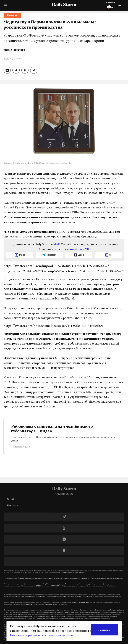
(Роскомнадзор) (117, 570)
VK (87, 249)
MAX (57, 244)
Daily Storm (64, 5)
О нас (11, 499)
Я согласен (105, 630)
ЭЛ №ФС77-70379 (27, 572)
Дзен (78, 249)
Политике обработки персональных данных (42, 635)
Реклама (13, 505)
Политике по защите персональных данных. (107, 578)
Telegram (67, 249)
